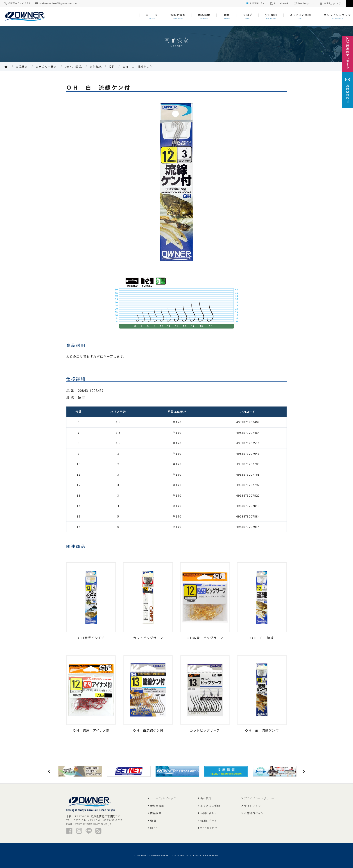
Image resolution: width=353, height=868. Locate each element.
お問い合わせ (209, 813)
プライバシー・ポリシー (259, 798)
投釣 (112, 67)
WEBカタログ (330, 3)
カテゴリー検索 (46, 67)
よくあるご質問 (210, 806)
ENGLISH (259, 3)
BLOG (154, 828)
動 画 (153, 821)
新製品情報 (157, 806)
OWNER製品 (73, 67)
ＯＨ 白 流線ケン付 (138, 67)
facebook (279, 3)
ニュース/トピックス (163, 798)
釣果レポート (209, 821)
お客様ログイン (254, 813)
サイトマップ (252, 806)
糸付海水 (96, 67)
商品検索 (22, 67)
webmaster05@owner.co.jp (58, 3)
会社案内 (206, 798)
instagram (304, 3)
